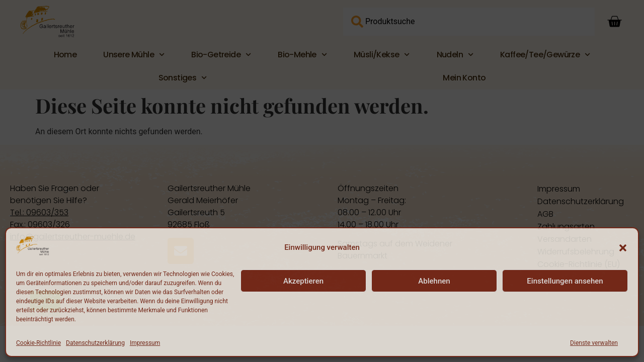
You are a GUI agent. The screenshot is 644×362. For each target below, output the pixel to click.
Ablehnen (434, 281)
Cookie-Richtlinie (38, 343)
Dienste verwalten (594, 343)
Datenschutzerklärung (95, 343)
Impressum (145, 343)
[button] (623, 248)
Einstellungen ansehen (565, 281)
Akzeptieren (303, 281)
